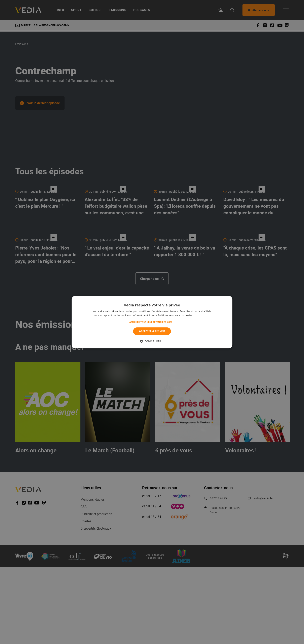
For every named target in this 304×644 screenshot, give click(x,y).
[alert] (152, 322)
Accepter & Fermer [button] (152, 331)
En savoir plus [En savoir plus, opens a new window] (202, 315)
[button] (152, 322)
